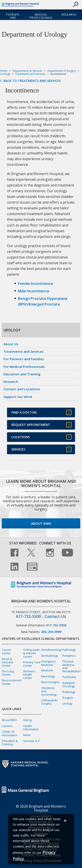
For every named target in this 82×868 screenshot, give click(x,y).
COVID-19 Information (10, 733)
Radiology (69, 692)
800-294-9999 (51, 632)
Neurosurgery (50, 682)
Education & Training (10, 742)
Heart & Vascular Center (8, 662)
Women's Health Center (29, 675)
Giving (27, 720)
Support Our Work (18, 397)
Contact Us (55, 616)
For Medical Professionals (24, 367)
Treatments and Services (30, 74)
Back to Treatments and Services (32, 81)
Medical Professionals (41, 16)
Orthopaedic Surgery (49, 702)
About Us (11, 344)
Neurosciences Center (12, 682)
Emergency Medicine (48, 663)
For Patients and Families (24, 359)
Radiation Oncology (69, 684)
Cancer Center (6, 651)
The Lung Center (8, 673)
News (27, 735)
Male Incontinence (34, 291)
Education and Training (22, 374)
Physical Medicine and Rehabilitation (72, 666)
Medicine (47, 670)
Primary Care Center (32, 664)
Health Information (31, 728)
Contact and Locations (22, 389)
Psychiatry (69, 677)
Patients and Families (13, 18)
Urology (5, 74)
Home (4, 71)
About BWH (41, 523)
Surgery (68, 698)
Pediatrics (69, 656)
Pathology (69, 650)
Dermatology (50, 656)
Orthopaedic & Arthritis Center (31, 653)
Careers (7, 726)
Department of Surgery (62, 71)
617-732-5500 (28, 616)
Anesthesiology (51, 650)
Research (69, 14)
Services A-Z (31, 741)
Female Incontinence (36, 284)
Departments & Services (28, 71)
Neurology (48, 676)
